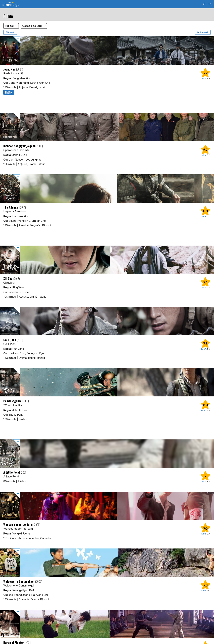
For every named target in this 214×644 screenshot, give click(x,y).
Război (10, 26)
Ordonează (203, 32)
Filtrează (10, 32)
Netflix (9, 92)
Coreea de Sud (32, 26)
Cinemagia (11, 4)
